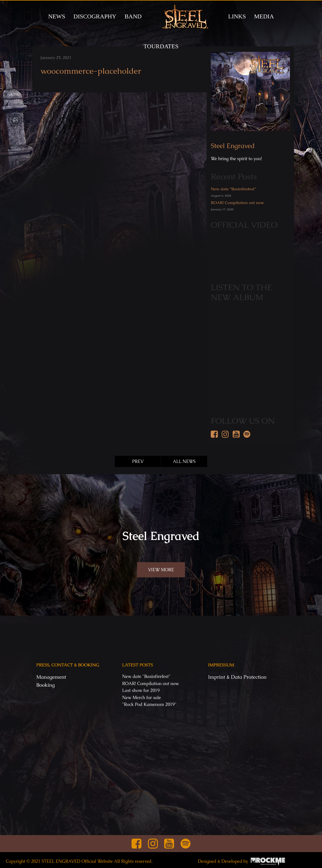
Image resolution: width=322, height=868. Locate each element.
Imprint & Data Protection (237, 677)
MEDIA (264, 16)
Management (51, 677)
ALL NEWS (184, 461)
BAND (133, 16)
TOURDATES (161, 46)
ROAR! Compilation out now (237, 203)
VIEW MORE (161, 570)
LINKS (237, 16)
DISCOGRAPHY (95, 16)
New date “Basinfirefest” (233, 189)
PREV (138, 461)
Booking (46, 685)
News (57, 16)
